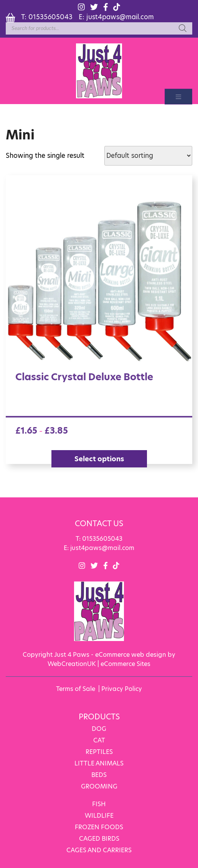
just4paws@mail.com (120, 17)
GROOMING (99, 786)
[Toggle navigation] (178, 96)
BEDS (99, 774)
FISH (99, 803)
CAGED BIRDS (99, 838)
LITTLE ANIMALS (99, 763)
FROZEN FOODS (99, 826)
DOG (99, 728)
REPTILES (99, 751)
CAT (99, 740)
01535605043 (50, 17)
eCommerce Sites (125, 663)
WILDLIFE (99, 815)
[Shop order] (148, 155)
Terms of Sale (76, 688)
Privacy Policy (122, 688)
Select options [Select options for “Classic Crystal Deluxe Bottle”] (99, 458)
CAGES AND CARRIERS (99, 849)
